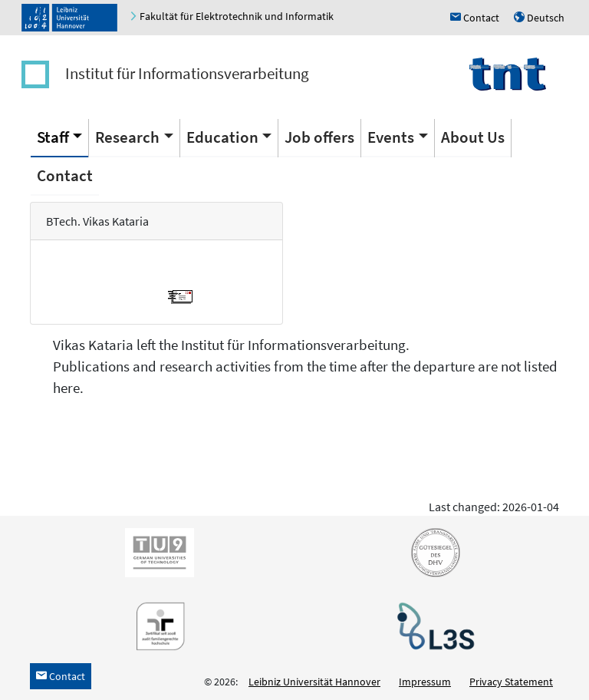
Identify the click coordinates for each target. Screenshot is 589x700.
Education (222, 137)
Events (391, 137)
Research (127, 137)
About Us (473, 137)
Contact (65, 175)
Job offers (319, 137)
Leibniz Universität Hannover (314, 682)
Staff (53, 137)
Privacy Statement (511, 682)
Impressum (425, 682)
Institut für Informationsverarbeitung (187, 73)
